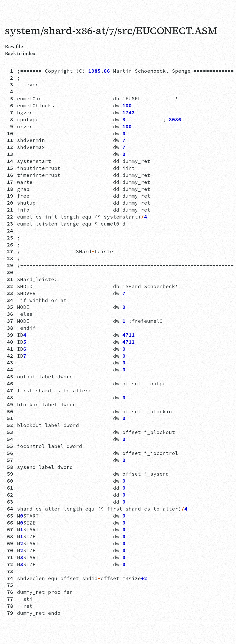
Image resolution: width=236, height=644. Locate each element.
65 (10, 516)
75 (10, 585)
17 (10, 182)
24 (10, 231)
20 (10, 203)
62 (10, 495)
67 (10, 529)
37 (10, 321)
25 (10, 238)
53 (10, 432)
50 (10, 411)
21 (10, 210)
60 (10, 481)
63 (10, 502)
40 (10, 342)
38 (10, 328)
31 (10, 279)
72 (10, 564)
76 (10, 592)
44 (10, 370)
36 (10, 314)
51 (10, 418)
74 (10, 578)
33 (10, 293)
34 (10, 300)
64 (10, 509)
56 (10, 453)
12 (10, 147)
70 (10, 550)
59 (10, 474)
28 (10, 258)
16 (10, 175)
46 (10, 384)
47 (10, 391)
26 (10, 245)
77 (10, 599)
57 (10, 460)
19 (10, 196)
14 (10, 161)
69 (10, 543)
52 (10, 425)
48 (10, 398)
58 (10, 467)
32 (10, 286)
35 (10, 307)
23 (10, 224)
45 (10, 377)
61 (10, 488)
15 (10, 168)
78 (10, 606)
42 (10, 356)
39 (10, 335)
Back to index (20, 53)
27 (10, 251)
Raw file (14, 46)
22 (10, 217)
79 (10, 613)
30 (10, 272)
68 (10, 536)
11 (10, 140)
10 (10, 133)
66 (10, 523)
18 (10, 189)
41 (10, 349)
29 (10, 265)
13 (10, 154)
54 (10, 439)
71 (10, 557)
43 (10, 363)
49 (10, 405)
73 (10, 571)
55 (10, 446)
